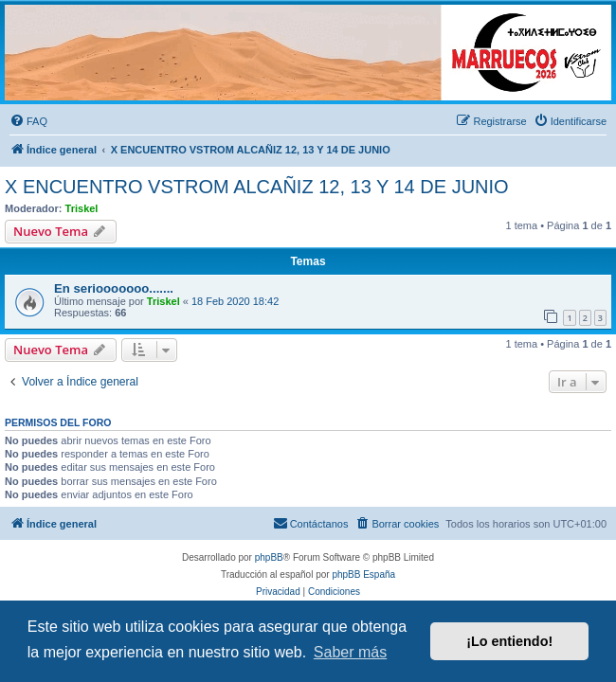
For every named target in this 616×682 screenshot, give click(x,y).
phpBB (269, 557)
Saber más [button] (350, 652)
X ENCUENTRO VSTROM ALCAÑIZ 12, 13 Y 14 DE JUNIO (257, 187)
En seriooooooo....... (114, 288)
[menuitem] (28, 121)
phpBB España (363, 574)
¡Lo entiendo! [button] (509, 641)
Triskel (82, 208)
